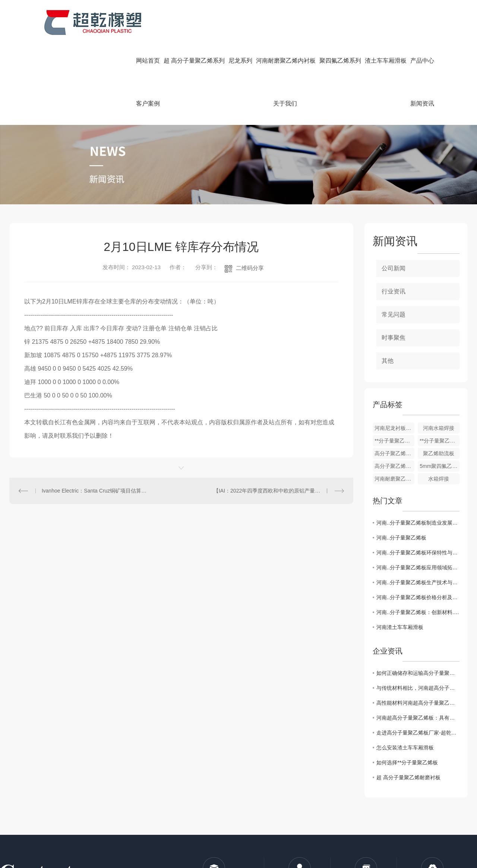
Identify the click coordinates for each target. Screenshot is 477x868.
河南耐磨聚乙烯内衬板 (394, 479)
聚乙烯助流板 (439, 453)
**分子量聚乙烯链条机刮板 (394, 441)
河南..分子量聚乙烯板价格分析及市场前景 (418, 597)
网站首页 (148, 61)
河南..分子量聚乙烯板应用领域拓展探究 (418, 567)
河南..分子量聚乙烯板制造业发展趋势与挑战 (418, 523)
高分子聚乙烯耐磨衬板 (394, 466)
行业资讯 (394, 291)
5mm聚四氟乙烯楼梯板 (440, 466)
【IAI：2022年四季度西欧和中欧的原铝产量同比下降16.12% (279, 491)
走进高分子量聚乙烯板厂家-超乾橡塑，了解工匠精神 (418, 733)
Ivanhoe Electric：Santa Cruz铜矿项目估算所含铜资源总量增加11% (95, 491)
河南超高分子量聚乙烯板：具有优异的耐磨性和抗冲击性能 (418, 718)
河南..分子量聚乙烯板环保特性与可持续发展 (418, 553)
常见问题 (394, 315)
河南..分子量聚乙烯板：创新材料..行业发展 (418, 612)
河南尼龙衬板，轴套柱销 (394, 428)
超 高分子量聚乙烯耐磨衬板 (408, 777)
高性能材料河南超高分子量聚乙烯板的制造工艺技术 (418, 703)
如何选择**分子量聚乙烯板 (407, 762)
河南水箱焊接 (439, 428)
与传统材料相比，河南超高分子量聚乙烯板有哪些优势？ (418, 688)
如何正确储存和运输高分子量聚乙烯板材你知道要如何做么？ (418, 673)
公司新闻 (394, 268)
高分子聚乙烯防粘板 (394, 453)
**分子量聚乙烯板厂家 (440, 441)
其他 (388, 361)
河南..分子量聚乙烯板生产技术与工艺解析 (418, 582)
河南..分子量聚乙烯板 (401, 538)
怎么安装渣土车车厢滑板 (405, 748)
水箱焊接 (439, 479)
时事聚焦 (394, 338)
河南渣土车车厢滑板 (400, 627)
